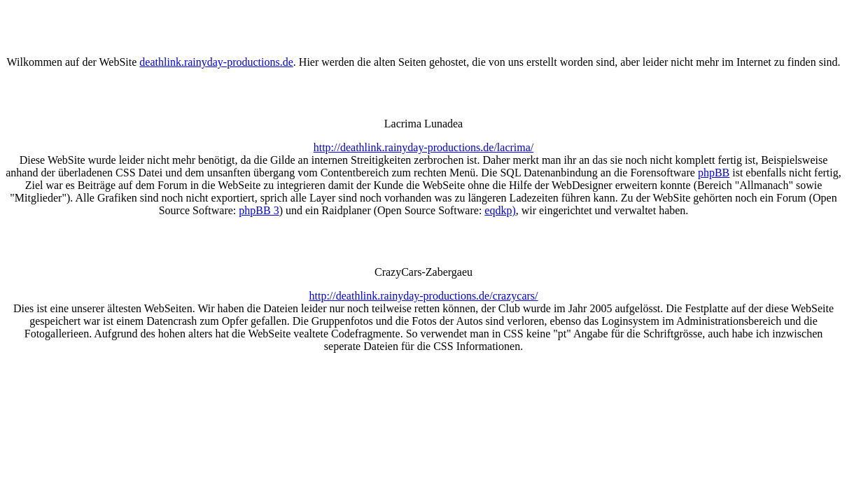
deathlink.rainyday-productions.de (216, 62)
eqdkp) (500, 210)
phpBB (714, 173)
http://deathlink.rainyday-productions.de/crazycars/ (424, 296)
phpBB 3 (259, 210)
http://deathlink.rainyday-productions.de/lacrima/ (424, 147)
